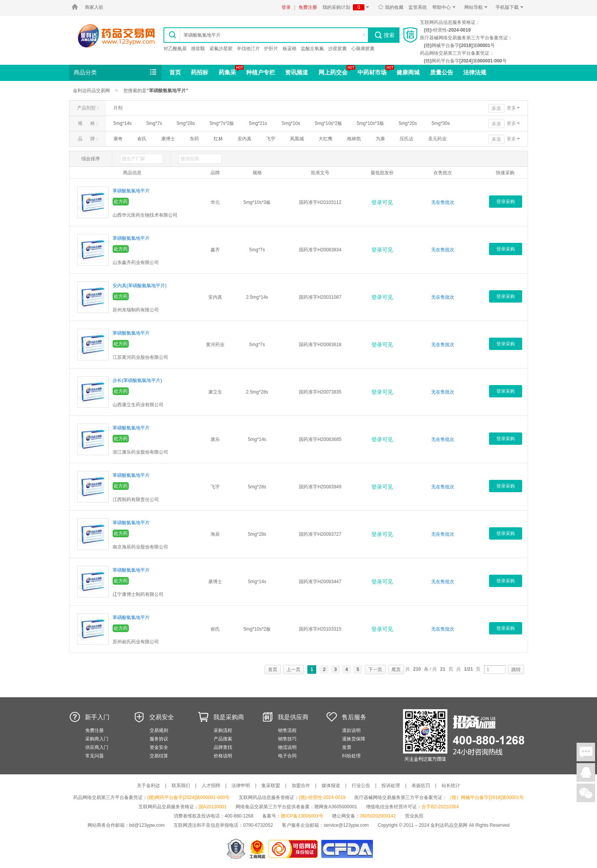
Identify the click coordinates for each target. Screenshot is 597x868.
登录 (286, 7)
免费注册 (308, 7)
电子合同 (287, 756)
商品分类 (116, 72)
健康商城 (408, 72)
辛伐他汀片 (248, 49)
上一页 (293, 670)
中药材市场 (372, 72)
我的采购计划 (347, 7)
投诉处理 (391, 786)
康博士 (168, 139)
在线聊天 (586, 752)
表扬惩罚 (421, 786)
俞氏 (142, 139)
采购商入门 (97, 739)
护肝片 (271, 49)
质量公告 (442, 72)
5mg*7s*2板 (222, 123)
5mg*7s (154, 123)
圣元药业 (437, 139)
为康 (380, 139)
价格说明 (223, 756)
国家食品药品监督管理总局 (347, 849)
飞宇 (271, 139)
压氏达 (406, 139)
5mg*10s (291, 123)
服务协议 (159, 739)
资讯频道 (297, 72)
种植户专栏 (261, 72)
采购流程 (223, 730)
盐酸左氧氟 (312, 49)
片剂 (118, 108)
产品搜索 (223, 739)
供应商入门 (97, 747)
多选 (496, 108)
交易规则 (159, 730)
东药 (194, 139)
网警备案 (236, 849)
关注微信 (586, 793)
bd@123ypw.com (147, 825)
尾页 (396, 670)
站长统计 (451, 786)
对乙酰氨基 (175, 49)
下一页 (375, 670)
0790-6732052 (259, 825)
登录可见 (382, 202)
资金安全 (159, 747)
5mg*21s (258, 123)
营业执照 (414, 816)
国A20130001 (213, 807)
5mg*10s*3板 (370, 123)
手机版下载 (511, 7)
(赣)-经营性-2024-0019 (322, 797)
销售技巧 (287, 739)
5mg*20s (408, 123)
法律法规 (475, 72)
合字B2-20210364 (440, 807)
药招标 (200, 72)
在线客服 (586, 772)
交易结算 (159, 756)
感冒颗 (198, 49)
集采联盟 (271, 786)
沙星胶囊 (337, 49)
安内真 (245, 139)
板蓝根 (290, 49)
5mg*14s (122, 123)
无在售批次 (443, 202)
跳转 (516, 670)
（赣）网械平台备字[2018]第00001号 (485, 797)
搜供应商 (190, 159)
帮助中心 (445, 7)
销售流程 (287, 730)
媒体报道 (331, 786)
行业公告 (361, 786)
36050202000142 (378, 816)
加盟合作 (301, 786)
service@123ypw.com (346, 825)
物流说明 (287, 747)
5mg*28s (186, 123)
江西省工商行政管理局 (258, 849)
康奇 (118, 139)
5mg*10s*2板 (328, 123)
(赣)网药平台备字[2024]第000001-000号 (188, 797)
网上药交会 (333, 72)
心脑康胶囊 (363, 49)
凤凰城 (297, 139)
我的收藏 (390, 7)
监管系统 (418, 7)
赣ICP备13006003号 (302, 816)
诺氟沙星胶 (221, 49)
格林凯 (354, 139)
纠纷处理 (351, 756)
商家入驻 (94, 7)
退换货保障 (354, 739)
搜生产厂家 (133, 159)
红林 (218, 139)
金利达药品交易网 (116, 36)
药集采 (227, 72)
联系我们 (181, 786)
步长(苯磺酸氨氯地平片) (137, 380)
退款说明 (351, 730)
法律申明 (241, 786)
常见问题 (94, 756)
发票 (347, 747)
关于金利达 (148, 786)
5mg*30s (441, 123)
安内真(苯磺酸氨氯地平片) (140, 286)
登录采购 (506, 202)
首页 (175, 72)
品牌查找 (223, 747)
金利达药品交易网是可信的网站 (294, 849)
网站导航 (477, 7)
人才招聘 (211, 786)
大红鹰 (325, 139)
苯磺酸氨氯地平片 (131, 191)
